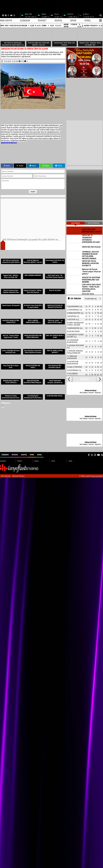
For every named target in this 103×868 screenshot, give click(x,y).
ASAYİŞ (58, 20)
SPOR (73, 20)
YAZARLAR (84, 379)
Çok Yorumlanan (94, 223)
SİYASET (42, 20)
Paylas (7, 166)
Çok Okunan (76, 223)
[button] (69, 379)
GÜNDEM (25, 20)
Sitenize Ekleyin (18, 476)
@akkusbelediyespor (9, 143)
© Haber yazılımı (91, 476)
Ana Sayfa (6, 20)
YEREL (88, 20)
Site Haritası (6, 476)
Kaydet (33, 192)
